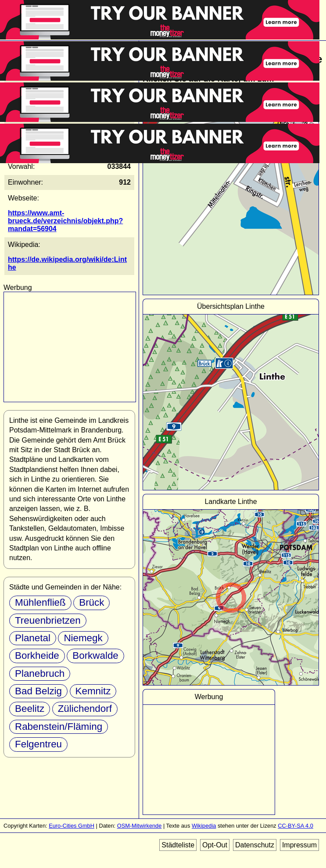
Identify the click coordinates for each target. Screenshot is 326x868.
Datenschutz (255, 845)
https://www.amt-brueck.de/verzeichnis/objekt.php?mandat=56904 (65, 221)
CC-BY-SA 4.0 (296, 826)
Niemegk (83, 638)
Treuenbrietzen (48, 620)
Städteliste (178, 845)
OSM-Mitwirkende (140, 826)
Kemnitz (93, 691)
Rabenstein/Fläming (59, 727)
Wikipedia (204, 826)
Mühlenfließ (40, 602)
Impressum (299, 845)
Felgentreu (38, 744)
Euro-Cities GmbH (72, 826)
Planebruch (40, 673)
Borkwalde (95, 655)
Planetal (33, 638)
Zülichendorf (85, 709)
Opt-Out (215, 845)
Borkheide (37, 655)
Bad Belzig (38, 691)
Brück (91, 602)
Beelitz (30, 709)
